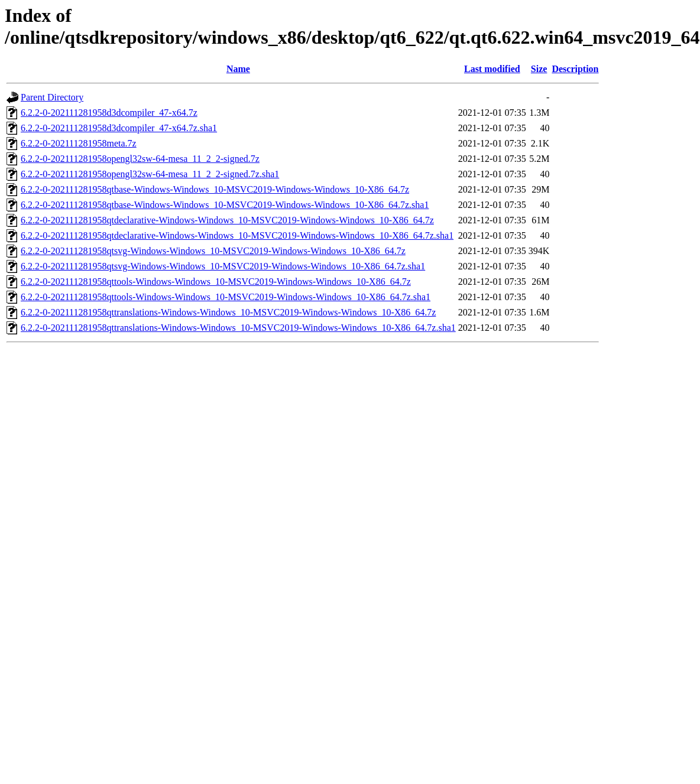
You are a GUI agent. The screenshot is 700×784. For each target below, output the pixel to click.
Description (575, 69)
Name (238, 69)
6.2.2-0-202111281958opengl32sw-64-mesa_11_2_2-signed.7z (140, 159)
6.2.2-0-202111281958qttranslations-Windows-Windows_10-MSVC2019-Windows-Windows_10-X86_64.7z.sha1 (238, 328)
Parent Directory (52, 97)
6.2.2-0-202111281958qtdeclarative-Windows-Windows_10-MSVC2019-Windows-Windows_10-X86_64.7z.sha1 (237, 235)
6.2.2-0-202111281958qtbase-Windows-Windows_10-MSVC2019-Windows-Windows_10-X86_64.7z (215, 189)
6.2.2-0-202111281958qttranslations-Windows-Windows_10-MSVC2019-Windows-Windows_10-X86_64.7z (228, 312)
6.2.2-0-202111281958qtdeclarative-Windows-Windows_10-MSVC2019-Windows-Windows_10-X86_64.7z (227, 220)
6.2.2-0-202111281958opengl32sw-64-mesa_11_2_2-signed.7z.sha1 (150, 174)
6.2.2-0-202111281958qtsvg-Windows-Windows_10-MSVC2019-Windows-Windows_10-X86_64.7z (213, 251)
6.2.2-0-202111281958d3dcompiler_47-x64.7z (109, 113)
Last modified (492, 69)
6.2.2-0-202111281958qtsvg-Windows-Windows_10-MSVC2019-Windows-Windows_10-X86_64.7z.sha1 (223, 266)
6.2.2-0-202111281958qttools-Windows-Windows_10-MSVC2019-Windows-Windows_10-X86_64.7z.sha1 (226, 297)
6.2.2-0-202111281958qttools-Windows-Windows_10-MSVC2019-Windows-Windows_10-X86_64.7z (216, 282)
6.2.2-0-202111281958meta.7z (79, 143)
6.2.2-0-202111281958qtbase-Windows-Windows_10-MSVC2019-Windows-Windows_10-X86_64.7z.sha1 (225, 205)
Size (539, 69)
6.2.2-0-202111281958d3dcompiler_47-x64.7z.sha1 (119, 128)
